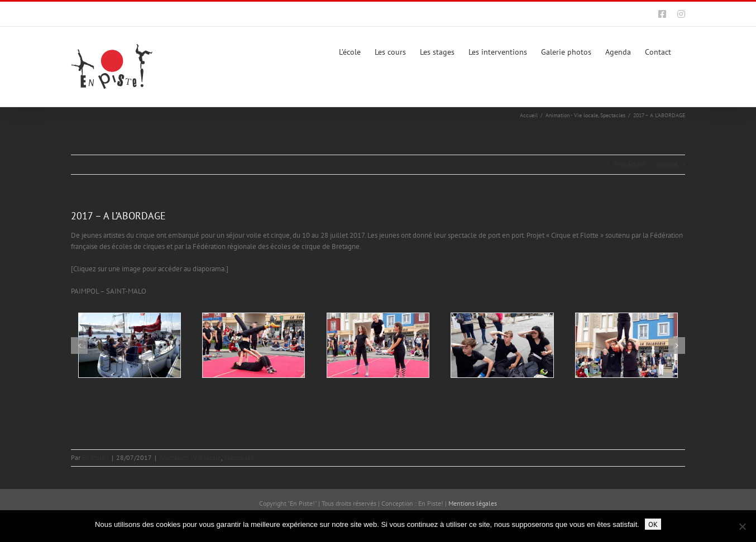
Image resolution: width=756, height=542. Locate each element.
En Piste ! (95, 457)
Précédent (630, 164)
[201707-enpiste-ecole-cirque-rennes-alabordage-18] (253, 345)
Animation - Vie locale (190, 457)
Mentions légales (473, 503)
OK (653, 524)
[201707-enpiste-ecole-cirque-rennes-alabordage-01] (130, 345)
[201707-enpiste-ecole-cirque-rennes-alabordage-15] (626, 345)
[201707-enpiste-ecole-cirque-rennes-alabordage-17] (378, 345)
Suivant (667, 164)
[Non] (742, 526)
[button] (79, 346)
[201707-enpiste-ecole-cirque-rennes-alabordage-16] (502, 345)
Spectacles (239, 457)
